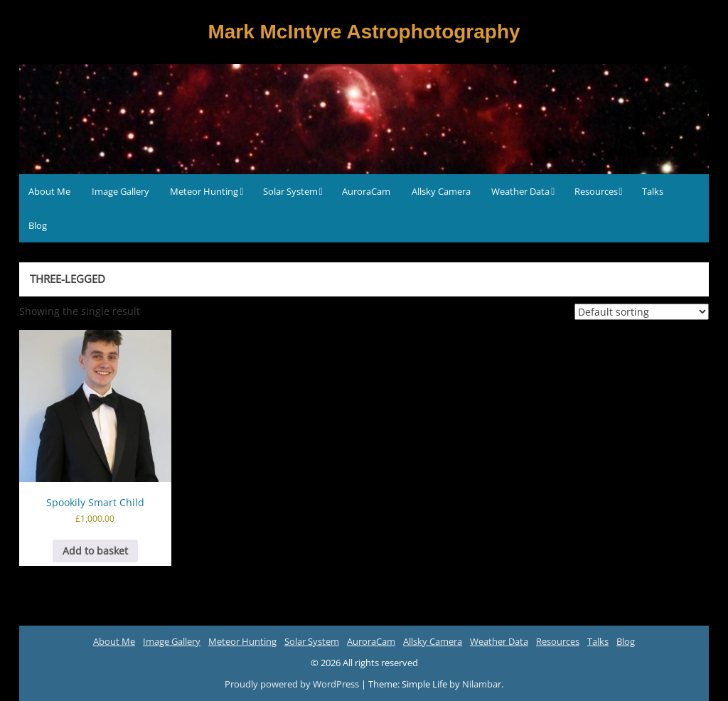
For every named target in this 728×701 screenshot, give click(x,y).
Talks (653, 191)
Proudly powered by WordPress (293, 684)
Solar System (290, 191)
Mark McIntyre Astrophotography (364, 32)
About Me (49, 191)
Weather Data (520, 191)
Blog (38, 225)
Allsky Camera (441, 191)
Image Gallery (121, 191)
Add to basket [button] (95, 551)
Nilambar (482, 684)
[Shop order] (642, 312)
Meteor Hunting (204, 191)
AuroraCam (366, 191)
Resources (596, 191)
